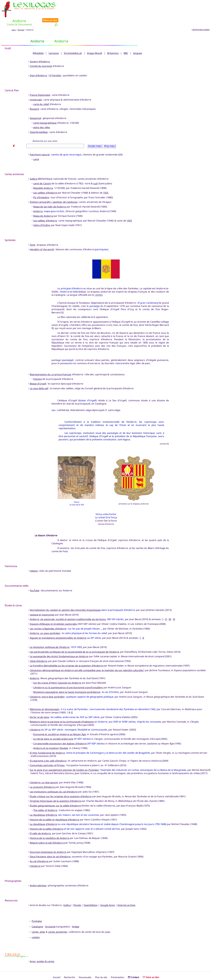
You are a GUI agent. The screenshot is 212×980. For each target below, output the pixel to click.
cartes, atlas (38, 922)
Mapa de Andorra (43, 206)
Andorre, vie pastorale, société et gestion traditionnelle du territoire (68, 609)
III (170, 609)
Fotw (32, 235)
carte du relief (41, 94)
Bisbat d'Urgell (38, 374)
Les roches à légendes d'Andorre (48, 619)
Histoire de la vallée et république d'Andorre (54, 810)
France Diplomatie (40, 85)
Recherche (69, 967)
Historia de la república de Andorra (49, 828)
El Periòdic (55, 65)
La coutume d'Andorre (42, 777)
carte (36, 149)
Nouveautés (85, 967)
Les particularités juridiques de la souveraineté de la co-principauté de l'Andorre (74, 642)
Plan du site (101, 967)
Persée (77, 895)
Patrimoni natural (40, 145)
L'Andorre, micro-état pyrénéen (47, 687)
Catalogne (37, 917)
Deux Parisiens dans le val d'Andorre (50, 847)
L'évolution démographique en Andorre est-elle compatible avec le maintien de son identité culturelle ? (87, 660)
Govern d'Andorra (40, 52)
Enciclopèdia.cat (73, 43)
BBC (126, 43)
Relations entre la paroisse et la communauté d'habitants (62, 712)
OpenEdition (91, 895)
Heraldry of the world (42, 240)
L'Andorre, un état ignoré (44, 772)
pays (14, 20)
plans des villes (42, 118)
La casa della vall (39, 378)
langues (138, 43)
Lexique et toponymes (42, 605)
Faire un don (202, 3)
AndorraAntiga (38, 876)
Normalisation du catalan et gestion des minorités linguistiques (65, 600)
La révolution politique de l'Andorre (50, 637)
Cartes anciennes (14, 164)
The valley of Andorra (45, 800)
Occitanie (50, 917)
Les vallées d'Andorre (45, 183)
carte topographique (45, 113)
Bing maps (110, 136)
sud (95, 173)
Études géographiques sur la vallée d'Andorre (55, 796)
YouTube (35, 580)
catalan (99, 285)
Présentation (117, 967)
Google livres (108, 895)
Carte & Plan (12, 80)
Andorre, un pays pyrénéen (45, 623)
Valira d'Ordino (42, 215)
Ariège (76, 917)
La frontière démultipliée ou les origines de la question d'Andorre (66, 656)
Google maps (95, 136)
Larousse (54, 43)
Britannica (113, 43)
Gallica (33, 169)
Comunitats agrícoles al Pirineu (47, 755)
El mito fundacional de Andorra (47, 743)
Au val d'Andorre (39, 851)
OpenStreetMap (39, 122)
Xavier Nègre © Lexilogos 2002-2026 (106, 972)
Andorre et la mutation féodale (51, 738)
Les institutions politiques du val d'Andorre (54, 782)
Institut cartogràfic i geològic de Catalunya (54, 192)
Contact (133, 967)
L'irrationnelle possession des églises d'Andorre (60, 734)
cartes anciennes (58, 922)
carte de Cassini (42, 173)
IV (174, 609)
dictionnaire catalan (201, 20)
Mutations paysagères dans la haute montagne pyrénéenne (67, 682)
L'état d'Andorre (39, 651)
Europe (21, 20)
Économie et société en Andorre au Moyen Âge (60, 724)
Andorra (38, 201)
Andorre (34, 668)
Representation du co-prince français (50, 364)
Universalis (36, 90)
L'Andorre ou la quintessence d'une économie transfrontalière (68, 678)
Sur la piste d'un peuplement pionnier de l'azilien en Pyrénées (64, 760)
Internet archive (126, 895)
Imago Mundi (95, 43)
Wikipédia (38, 43)
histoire (38, 369)
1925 (106, 183)
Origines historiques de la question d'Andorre (55, 791)
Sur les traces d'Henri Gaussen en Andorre (57, 673)
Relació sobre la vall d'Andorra (47, 833)
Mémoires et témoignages (45, 699)
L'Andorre (35, 720)
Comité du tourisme (41, 56)
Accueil (57, 967)
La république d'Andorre (43, 805)
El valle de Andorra (40, 824)
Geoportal (35, 108)
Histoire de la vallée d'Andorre (47, 819)
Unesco (34, 561)
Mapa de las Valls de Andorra (50, 197)
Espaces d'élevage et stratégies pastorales (53, 614)
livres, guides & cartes (42, 952)
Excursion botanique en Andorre (48, 842)
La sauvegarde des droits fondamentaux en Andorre (59, 647)
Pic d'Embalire (41, 187)
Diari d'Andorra (38, 65)
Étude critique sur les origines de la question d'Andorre (61, 786)
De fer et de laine (39, 707)
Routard (34, 99)
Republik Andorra (43, 178)
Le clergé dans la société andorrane (53, 729)
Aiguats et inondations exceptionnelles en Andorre (58, 628)
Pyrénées (37, 911)
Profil (8, 39)
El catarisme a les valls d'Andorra (48, 751)
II (166, 609)
